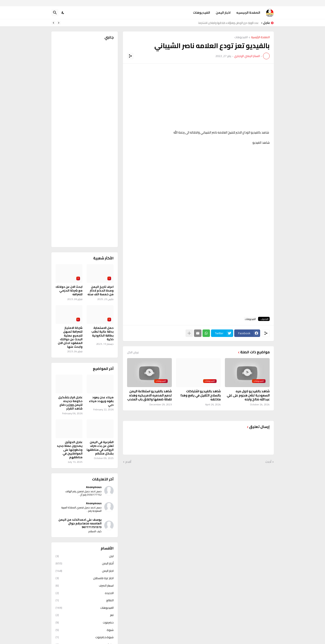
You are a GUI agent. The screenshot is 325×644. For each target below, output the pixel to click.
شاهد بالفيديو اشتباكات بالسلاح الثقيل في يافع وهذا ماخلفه (201, 395)
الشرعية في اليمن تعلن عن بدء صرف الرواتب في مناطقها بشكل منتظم (100, 448)
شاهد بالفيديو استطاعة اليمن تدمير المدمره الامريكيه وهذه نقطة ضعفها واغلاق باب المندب (150, 395)
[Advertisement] (198, 97)
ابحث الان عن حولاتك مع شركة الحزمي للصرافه (69, 291)
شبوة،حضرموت (85, 637)
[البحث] (55, 13)
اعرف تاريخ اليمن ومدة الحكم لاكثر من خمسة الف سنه (101, 291)
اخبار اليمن (223, 13)
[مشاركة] (130, 56)
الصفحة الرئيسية (260, 37)
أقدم (128, 462)
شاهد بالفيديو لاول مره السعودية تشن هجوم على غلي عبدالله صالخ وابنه (248, 395)
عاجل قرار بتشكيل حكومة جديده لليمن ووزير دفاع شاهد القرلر (70, 403)
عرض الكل (133, 352)
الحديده (85, 593)
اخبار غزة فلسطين (85, 578)
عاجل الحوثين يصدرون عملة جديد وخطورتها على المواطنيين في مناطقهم (70, 450)
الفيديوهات (201, 13)
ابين (85, 557)
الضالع (85, 600)
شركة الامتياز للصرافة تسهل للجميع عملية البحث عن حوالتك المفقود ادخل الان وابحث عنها (70, 337)
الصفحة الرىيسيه (248, 13)
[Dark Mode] (63, 13)
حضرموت (85, 622)
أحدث (268, 462)
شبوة (85, 630)
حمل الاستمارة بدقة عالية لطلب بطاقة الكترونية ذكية (102, 334)
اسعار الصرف (85, 586)
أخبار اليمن (85, 563)
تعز (85, 615)
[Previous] (59, 23)
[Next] (53, 23)
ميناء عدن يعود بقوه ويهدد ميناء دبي (101, 401)
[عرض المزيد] (189, 333)
